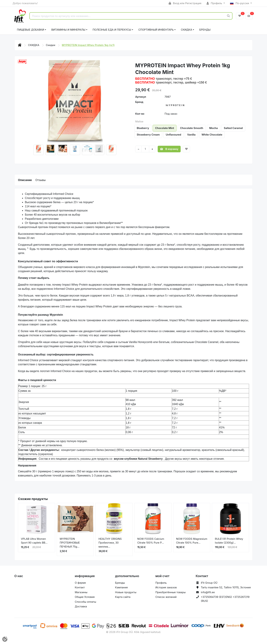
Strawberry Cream (148, 135)
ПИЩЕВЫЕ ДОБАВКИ (30, 30)
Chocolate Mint (165, 128)
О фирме (80, 583)
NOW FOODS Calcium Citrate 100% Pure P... (151, 541)
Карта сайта (123, 597)
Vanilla (191, 135)
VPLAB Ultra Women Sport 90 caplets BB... (34, 541)
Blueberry (143, 128)
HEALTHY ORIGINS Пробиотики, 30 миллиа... (110, 543)
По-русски (240, 3)
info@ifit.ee (208, 592)
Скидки (51, 45)
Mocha (213, 128)
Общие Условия (85, 597)
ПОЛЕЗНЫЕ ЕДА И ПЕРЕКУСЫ (112, 30)
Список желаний (166, 597)
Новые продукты (126, 592)
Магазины (81, 592)
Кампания (121, 587)
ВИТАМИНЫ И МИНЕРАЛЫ (68, 30)
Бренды (205, 30)
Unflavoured (173, 135)
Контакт (80, 587)
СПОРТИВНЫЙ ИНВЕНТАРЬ (156, 30)
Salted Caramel (233, 128)
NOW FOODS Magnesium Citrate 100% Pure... (192, 541)
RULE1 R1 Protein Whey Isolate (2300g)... (229, 541)
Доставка (81, 606)
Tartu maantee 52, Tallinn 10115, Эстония (226, 587)
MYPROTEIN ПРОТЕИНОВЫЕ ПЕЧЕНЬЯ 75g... (70, 543)
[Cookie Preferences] (5, 639)
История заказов (166, 587)
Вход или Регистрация (185, 3)
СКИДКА (186, 30)
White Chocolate (212, 135)
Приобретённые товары (171, 592)
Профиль (215, 3)
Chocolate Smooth (192, 128)
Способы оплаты (85, 602)
